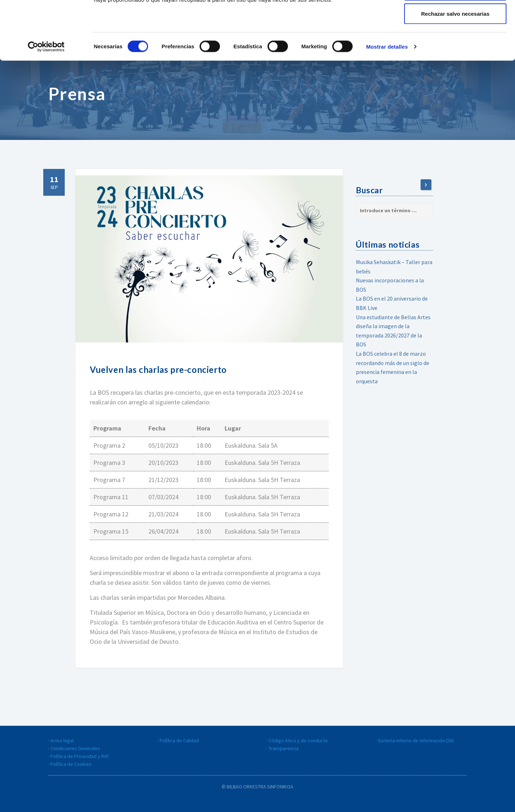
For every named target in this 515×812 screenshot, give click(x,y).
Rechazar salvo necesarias (455, 66)
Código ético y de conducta (298, 740)
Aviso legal (62, 740)
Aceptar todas (455, 19)
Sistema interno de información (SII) (416, 740)
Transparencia (284, 748)
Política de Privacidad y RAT (80, 756)
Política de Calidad (179, 740)
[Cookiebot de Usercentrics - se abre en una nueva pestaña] (46, 99)
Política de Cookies (71, 764)
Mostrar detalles (387, 99)
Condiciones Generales (75, 748)
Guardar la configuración (455, 42)
